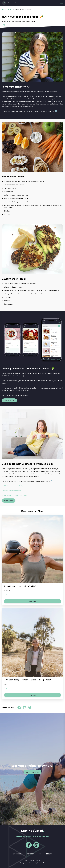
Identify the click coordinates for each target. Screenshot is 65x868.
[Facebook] (29, 845)
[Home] (11, 3)
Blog (9, 9)
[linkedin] (25, 708)
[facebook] (19, 708)
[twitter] (30, 708)
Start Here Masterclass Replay (11, 491)
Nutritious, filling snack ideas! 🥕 (23, 9)
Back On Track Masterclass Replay (12, 486)
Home (4, 9)
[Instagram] (36, 845)
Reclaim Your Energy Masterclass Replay (14, 495)
